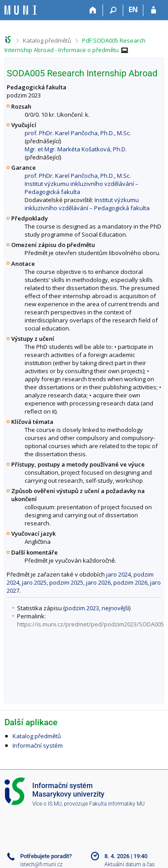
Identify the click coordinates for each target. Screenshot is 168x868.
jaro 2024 (118, 574)
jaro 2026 (98, 582)
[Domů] (93, 10)
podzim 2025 (66, 582)
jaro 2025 (34, 582)
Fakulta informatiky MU (117, 804)
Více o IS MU (47, 804)
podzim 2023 (82, 608)
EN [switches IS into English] (133, 9)
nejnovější (115, 608)
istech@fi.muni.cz (41, 864)
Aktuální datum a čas (129, 864)
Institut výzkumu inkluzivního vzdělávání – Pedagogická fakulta (87, 204)
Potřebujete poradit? (46, 856)
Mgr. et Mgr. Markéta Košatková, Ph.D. (76, 149)
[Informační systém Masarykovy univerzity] (21, 10)
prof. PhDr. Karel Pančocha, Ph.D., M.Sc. (78, 133)
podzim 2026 (130, 582)
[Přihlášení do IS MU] (153, 10)
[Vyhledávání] (113, 10)
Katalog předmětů (47, 40)
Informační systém (38, 745)
